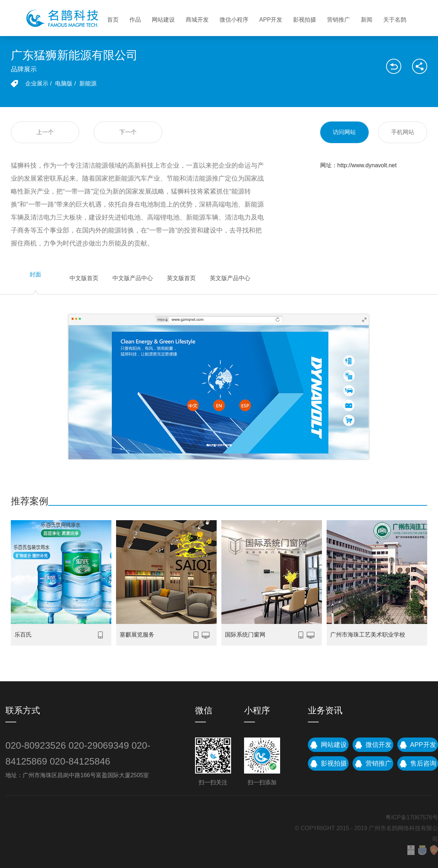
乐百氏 (23, 635)
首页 (113, 20)
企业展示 (37, 83)
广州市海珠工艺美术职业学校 (368, 635)
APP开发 (271, 20)
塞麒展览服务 (137, 635)
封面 (35, 274)
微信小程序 (234, 20)
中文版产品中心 (133, 278)
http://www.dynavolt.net (367, 165)
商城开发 (197, 20)
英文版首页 (181, 278)
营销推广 (339, 20)
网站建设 (163, 20)
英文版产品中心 (230, 278)
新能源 (88, 83)
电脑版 (64, 83)
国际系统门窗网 (245, 635)
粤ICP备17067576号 (412, 817)
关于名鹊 (395, 20)
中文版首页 (84, 278)
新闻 (367, 20)
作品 (135, 20)
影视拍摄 (305, 20)
